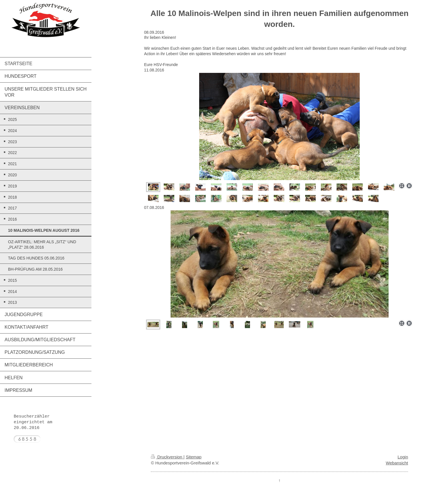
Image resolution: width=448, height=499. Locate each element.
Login (403, 457)
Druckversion (167, 457)
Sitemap (194, 457)
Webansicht (397, 463)
